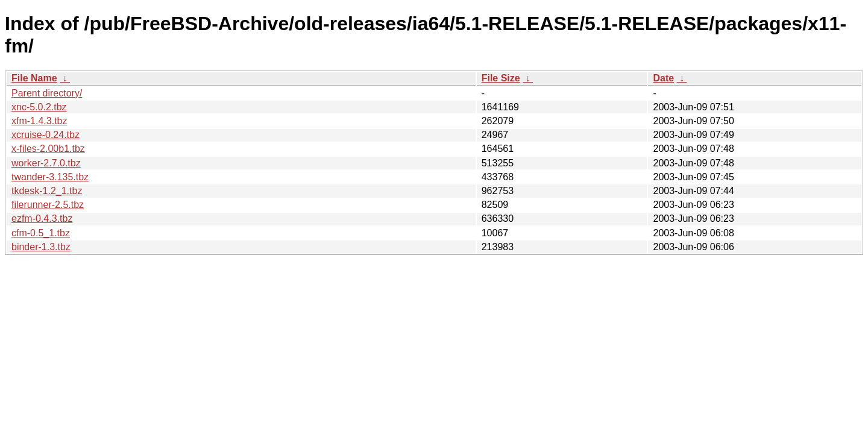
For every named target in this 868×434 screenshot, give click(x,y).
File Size (501, 78)
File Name (34, 78)
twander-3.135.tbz (50, 177)
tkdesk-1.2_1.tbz (47, 191)
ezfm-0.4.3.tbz (42, 219)
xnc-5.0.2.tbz (39, 107)
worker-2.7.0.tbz (46, 163)
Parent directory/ (47, 93)
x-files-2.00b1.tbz (48, 149)
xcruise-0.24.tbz (46, 135)
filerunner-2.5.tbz (48, 205)
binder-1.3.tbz (41, 247)
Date (663, 78)
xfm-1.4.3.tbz (39, 121)
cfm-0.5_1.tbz (41, 233)
